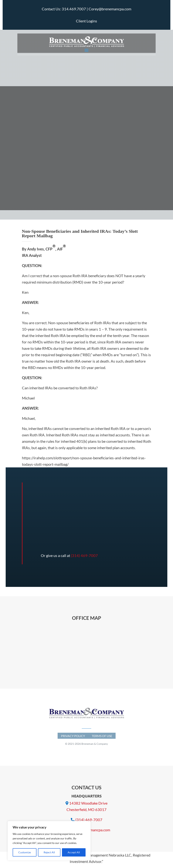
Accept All (74, 852)
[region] (49, 841)
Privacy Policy (73, 736)
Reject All (49, 852)
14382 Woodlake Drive (88, 803)
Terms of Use (102, 736)
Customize (25, 852)
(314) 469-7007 (84, 555)
